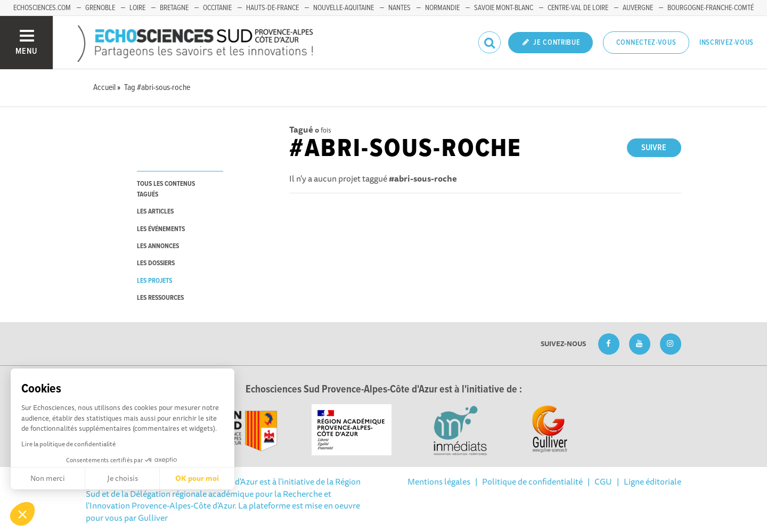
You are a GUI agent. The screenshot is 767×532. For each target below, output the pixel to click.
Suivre (654, 148)
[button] (22, 514)
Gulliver (153, 518)
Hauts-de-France (272, 8)
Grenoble (100, 8)
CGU (603, 481)
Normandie (442, 8)
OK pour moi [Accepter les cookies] (197, 478)
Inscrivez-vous (727, 43)
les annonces (158, 246)
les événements (161, 229)
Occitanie (217, 8)
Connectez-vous (646, 43)
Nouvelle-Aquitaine (344, 8)
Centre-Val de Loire (578, 8)
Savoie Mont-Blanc (504, 8)
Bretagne (174, 8)
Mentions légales (439, 481)
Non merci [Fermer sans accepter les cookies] (48, 478)
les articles (155, 212)
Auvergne (638, 8)
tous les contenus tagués (166, 189)
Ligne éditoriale (652, 481)
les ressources (160, 298)
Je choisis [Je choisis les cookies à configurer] (123, 478)
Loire (137, 8)
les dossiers (156, 263)
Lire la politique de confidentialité (68, 444)
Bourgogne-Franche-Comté (711, 8)
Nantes (399, 8)
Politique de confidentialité (532, 481)
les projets (154, 281)
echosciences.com (42, 8)
